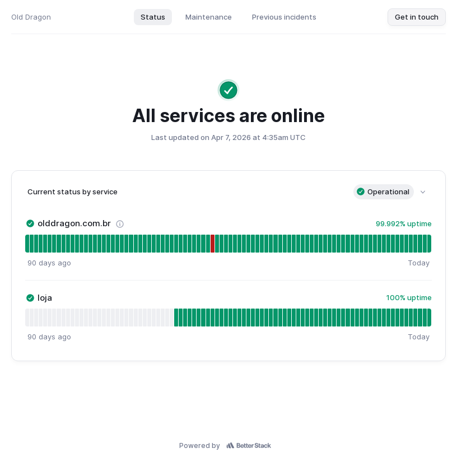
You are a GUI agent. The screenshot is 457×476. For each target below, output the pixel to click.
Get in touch (417, 17)
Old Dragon (31, 17)
